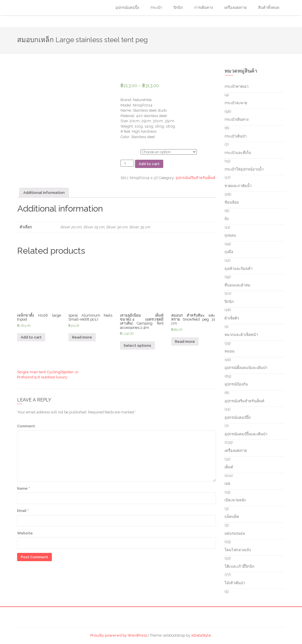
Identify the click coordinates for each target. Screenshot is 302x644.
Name (24, 488)
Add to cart (149, 164)
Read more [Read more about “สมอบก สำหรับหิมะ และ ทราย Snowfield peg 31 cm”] (185, 342)
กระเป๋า (156, 8)
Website (25, 533)
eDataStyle (201, 635)
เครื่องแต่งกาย (235, 8)
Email (23, 511)
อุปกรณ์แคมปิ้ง (127, 8)
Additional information (44, 193)
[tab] (44, 193)
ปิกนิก (178, 8)
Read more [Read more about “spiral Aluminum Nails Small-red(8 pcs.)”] (82, 337)
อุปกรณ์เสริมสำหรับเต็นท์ (195, 178)
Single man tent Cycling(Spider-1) (48, 372)
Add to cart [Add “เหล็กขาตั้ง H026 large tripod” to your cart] (31, 337)
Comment (26, 426)
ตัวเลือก (127, 151)
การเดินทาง (204, 8)
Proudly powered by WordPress (119, 635)
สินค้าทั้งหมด (269, 8)
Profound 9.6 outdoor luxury (42, 377)
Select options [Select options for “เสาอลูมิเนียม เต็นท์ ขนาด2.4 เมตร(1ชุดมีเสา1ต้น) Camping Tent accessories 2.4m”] (137, 345)
